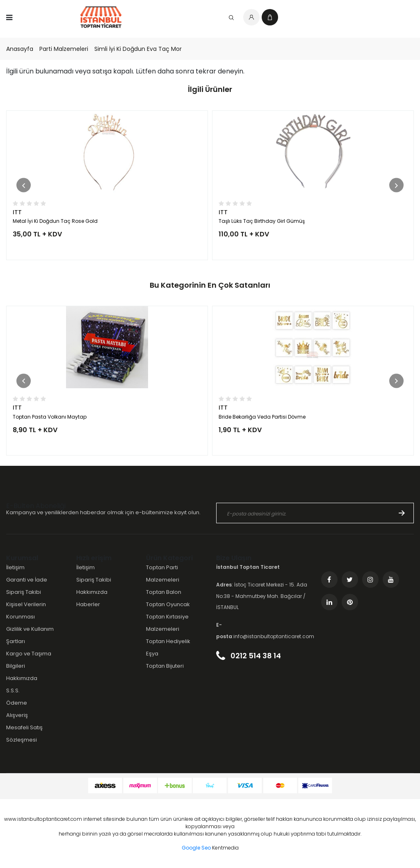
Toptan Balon (164, 592)
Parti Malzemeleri (64, 49)
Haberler (88, 604)
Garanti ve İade (27, 580)
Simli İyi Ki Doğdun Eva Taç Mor (138, 49)
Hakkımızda (22, 678)
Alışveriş (17, 715)
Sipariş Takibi (24, 592)
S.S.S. (13, 691)
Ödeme (17, 703)
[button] (24, 185)
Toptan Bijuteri (165, 666)
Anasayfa (20, 49)
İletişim (15, 567)
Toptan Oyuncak (168, 604)
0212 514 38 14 (249, 656)
